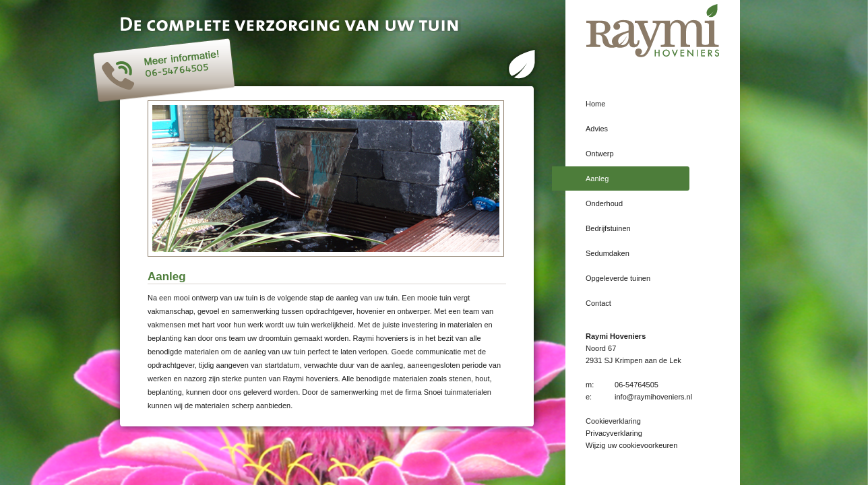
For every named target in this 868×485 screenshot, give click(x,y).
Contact (598, 303)
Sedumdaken (608, 253)
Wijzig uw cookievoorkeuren (631, 445)
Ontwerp (600, 154)
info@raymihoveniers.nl (653, 397)
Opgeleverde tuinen (618, 278)
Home (595, 104)
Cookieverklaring (613, 421)
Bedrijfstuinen (608, 228)
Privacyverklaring (614, 433)
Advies (597, 129)
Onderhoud (604, 203)
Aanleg (597, 179)
